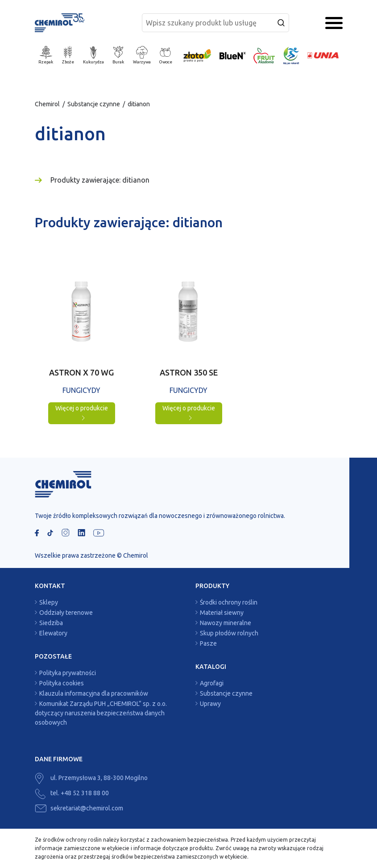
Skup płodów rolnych (229, 633)
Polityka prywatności (68, 673)
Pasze (208, 643)
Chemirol (47, 104)
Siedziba (51, 623)
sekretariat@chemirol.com (79, 808)
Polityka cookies (62, 683)
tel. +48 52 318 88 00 (72, 793)
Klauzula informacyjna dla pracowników (94, 693)
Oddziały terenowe (66, 613)
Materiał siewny (222, 613)
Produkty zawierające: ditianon (100, 180)
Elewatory (53, 633)
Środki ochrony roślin (229, 602)
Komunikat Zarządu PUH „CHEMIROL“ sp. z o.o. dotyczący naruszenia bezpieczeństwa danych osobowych (101, 713)
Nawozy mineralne (226, 623)
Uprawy (210, 704)
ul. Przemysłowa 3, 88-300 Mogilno (91, 778)
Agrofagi (212, 683)
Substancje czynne (94, 104)
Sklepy (49, 602)
